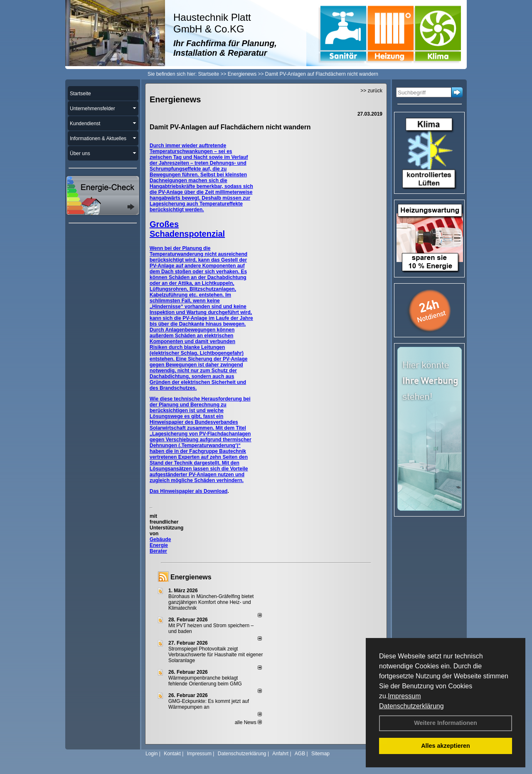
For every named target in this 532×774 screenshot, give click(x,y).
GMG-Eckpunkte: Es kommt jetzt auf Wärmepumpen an (209, 704)
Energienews (191, 577)
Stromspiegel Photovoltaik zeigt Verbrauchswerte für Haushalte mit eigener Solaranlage (216, 655)
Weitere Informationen (446, 723)
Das (155, 491)
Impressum (404, 696)
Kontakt (172, 754)
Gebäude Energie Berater (160, 545)
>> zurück (371, 91)
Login (151, 754)
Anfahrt (280, 754)
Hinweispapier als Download (194, 491)
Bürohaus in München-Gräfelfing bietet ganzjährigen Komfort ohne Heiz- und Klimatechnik (211, 602)
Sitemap (320, 754)
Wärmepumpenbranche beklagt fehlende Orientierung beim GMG (205, 681)
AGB (300, 754)
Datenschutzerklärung (411, 706)
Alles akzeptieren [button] (446, 746)
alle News (248, 722)
